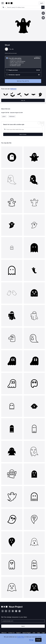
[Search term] (24, 7)
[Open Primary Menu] (3, 3)
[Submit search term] (43, 7)
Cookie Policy (21, 637)
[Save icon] (43, 13)
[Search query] (23, 129)
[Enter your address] (23, 621)
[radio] (23, 62)
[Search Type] (4, 7)
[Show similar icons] (43, 18)
